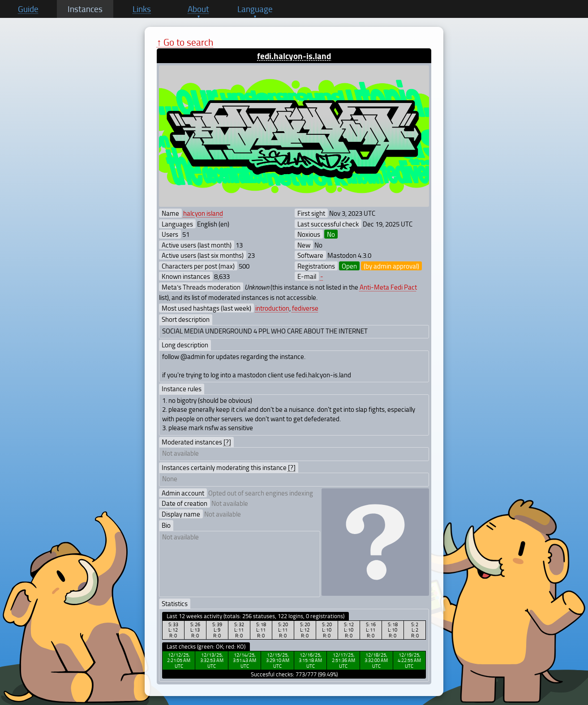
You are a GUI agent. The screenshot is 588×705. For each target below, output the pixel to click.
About (198, 9)
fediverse (305, 308)
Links (142, 9)
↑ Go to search (185, 42)
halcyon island (203, 213)
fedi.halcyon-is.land (294, 56)
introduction (272, 308)
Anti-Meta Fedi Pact (388, 287)
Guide (28, 9)
